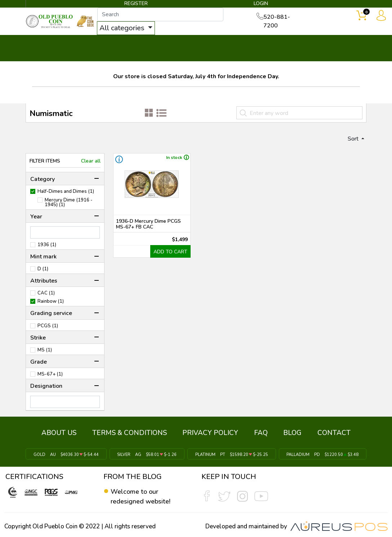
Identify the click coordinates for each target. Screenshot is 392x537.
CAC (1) (46, 296)
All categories (132, 29)
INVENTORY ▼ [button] (97, 44)
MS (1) (45, 353)
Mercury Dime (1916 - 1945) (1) (69, 205)
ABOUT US (69, 434)
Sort (350, 140)
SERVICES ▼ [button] (295, 44)
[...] (169, 15)
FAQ (259, 434)
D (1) (43, 272)
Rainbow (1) (51, 304)
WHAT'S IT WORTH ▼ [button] (169, 44)
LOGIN (259, 5)
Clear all (91, 164)
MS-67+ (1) (50, 377)
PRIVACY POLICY (212, 434)
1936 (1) (47, 248)
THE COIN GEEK (233, 49)
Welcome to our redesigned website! (143, 495)
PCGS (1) (48, 329)
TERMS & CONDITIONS (136, 434)
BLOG (286, 434)
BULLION (46, 44)
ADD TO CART (173, 254)
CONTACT (344, 44)
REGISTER (137, 5)
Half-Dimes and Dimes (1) (66, 194)
